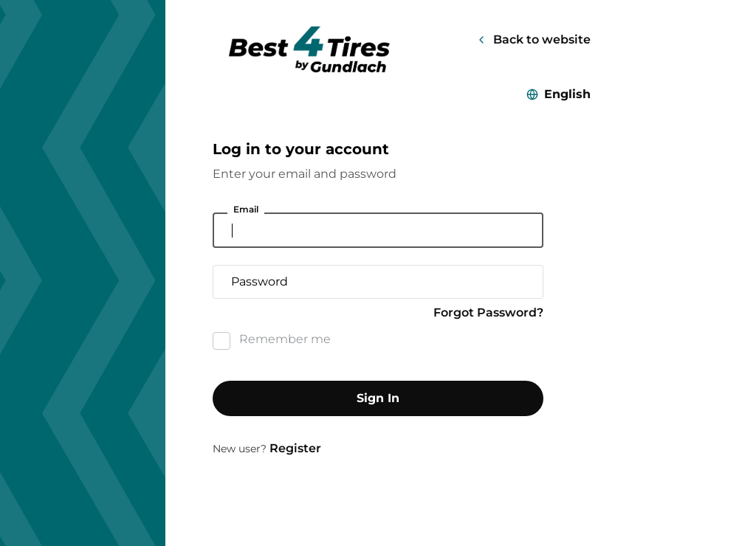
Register (295, 448)
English (567, 94)
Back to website (542, 39)
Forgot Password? (488, 312)
